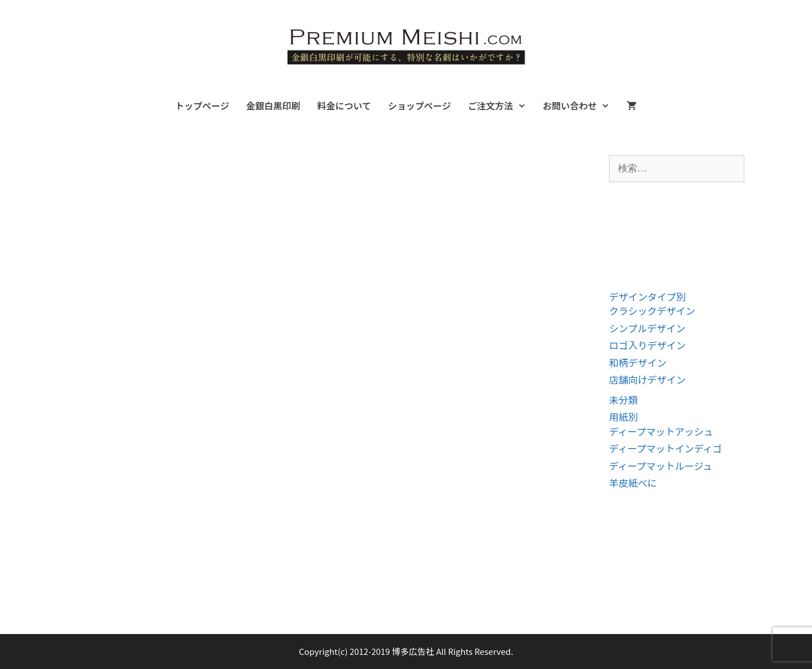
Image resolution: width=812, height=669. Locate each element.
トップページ (202, 105)
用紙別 (623, 417)
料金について (344, 105)
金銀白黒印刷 (273, 105)
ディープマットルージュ (661, 466)
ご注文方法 (501, 105)
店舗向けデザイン (647, 379)
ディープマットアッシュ (661, 431)
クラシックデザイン (652, 311)
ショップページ (420, 105)
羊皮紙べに (633, 483)
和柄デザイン (638, 362)
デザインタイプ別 (647, 296)
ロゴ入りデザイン (647, 345)
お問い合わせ (580, 105)
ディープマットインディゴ (666, 448)
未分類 (623, 400)
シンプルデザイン (647, 328)
